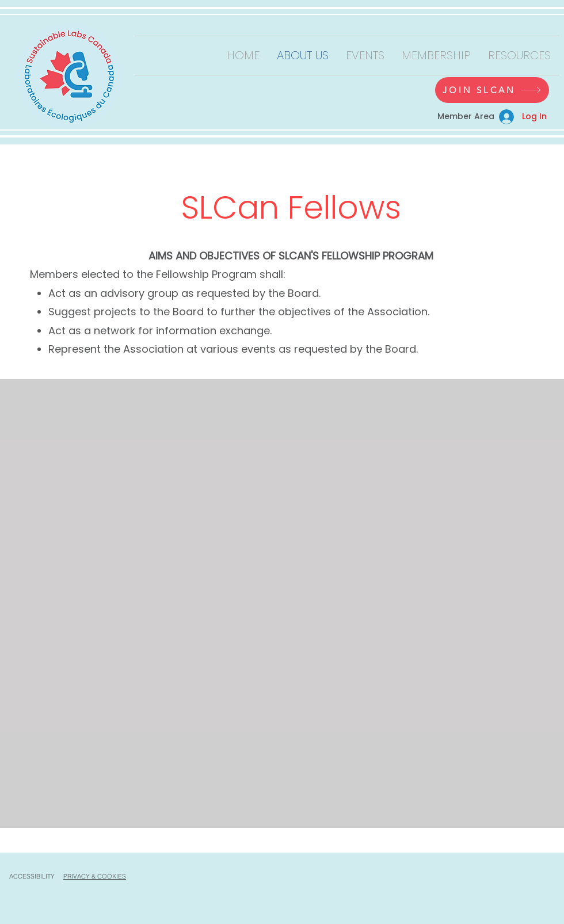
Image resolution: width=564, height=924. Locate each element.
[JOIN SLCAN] (492, 90)
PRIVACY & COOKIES (95, 876)
